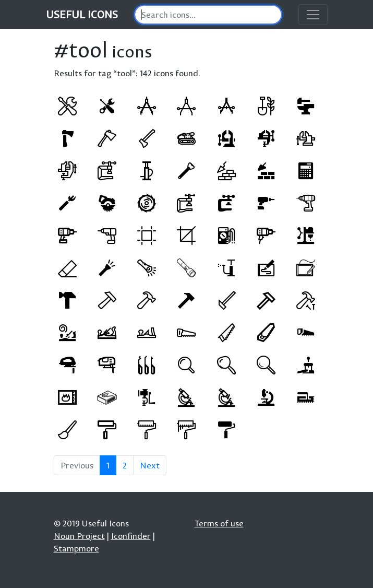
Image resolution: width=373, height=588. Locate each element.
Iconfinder (131, 536)
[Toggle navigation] (313, 15)
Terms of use (219, 523)
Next (150, 465)
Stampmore (76, 548)
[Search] (208, 15)
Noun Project (79, 536)
